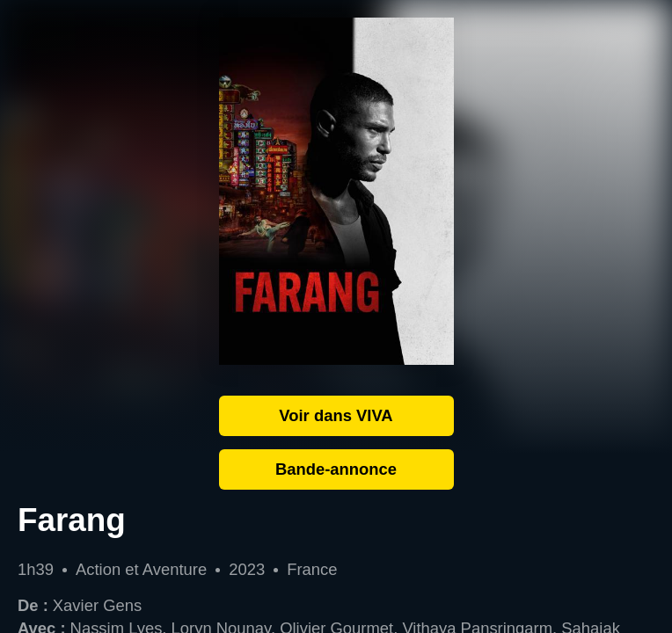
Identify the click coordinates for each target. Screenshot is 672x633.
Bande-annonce (336, 469)
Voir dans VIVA (336, 415)
